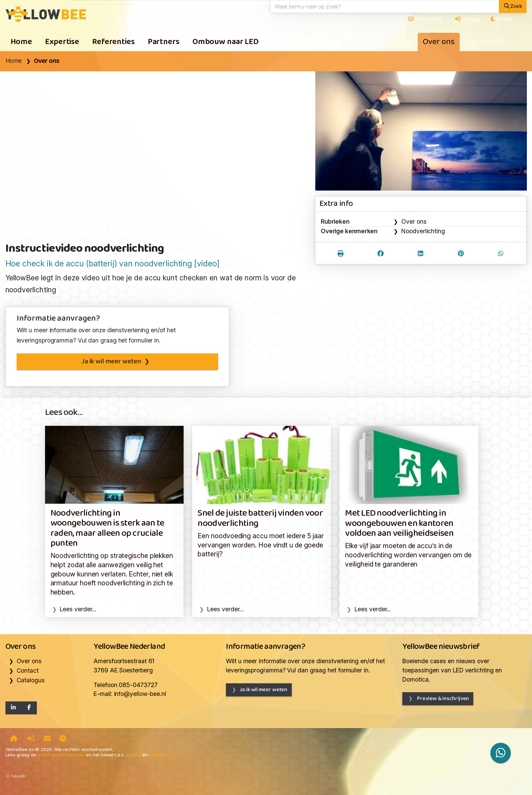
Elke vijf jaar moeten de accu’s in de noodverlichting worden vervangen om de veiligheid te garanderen (408, 555)
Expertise (62, 42)
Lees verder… (226, 609)
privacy (133, 755)
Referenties (113, 42)
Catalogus (485, 42)
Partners (164, 42)
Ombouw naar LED (226, 42)
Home (21, 42)
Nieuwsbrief (425, 19)
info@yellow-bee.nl (140, 694)
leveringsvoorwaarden (61, 755)
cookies (157, 755)
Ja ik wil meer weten (111, 362)
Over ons (438, 42)
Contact (28, 671)
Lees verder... (78, 609)
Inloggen (468, 19)
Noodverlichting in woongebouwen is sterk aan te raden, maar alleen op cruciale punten (107, 528)
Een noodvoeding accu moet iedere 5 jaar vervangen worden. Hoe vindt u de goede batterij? (261, 545)
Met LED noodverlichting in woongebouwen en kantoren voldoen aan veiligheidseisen (399, 524)
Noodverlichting (423, 231)
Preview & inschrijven (442, 699)
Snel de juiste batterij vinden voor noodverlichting (260, 518)
